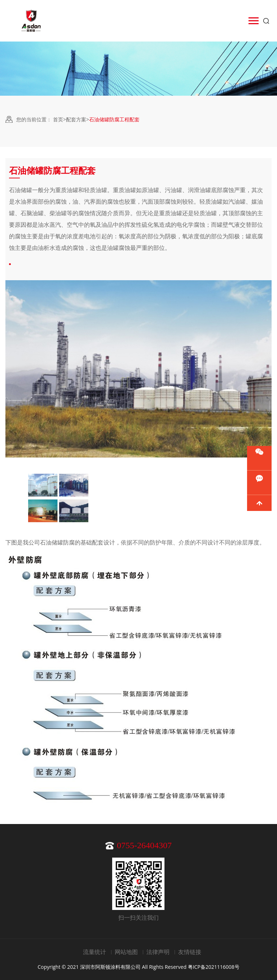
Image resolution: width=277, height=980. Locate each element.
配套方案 (76, 119)
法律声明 (158, 952)
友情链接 (190, 952)
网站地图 (126, 952)
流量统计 (94, 952)
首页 (58, 119)
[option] (58, 498)
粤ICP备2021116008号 (214, 967)
